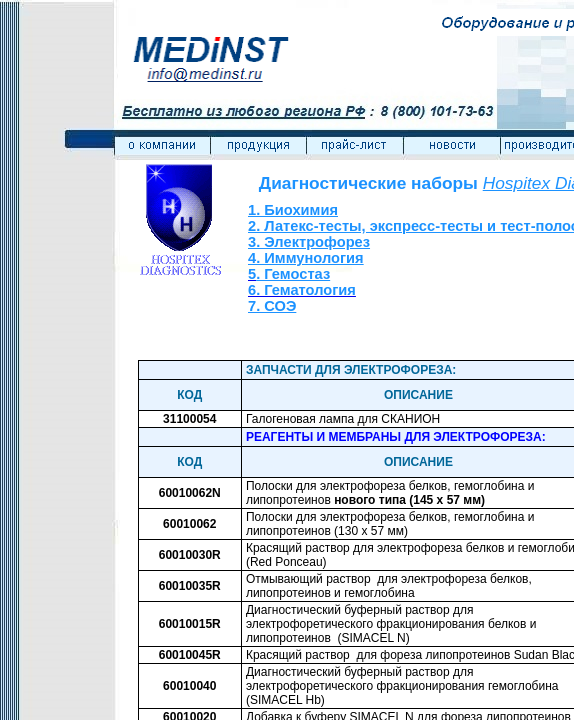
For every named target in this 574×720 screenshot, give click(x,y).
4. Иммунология (306, 258)
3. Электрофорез (309, 242)
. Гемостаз (293, 274)
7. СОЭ (272, 306)
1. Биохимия (293, 210)
